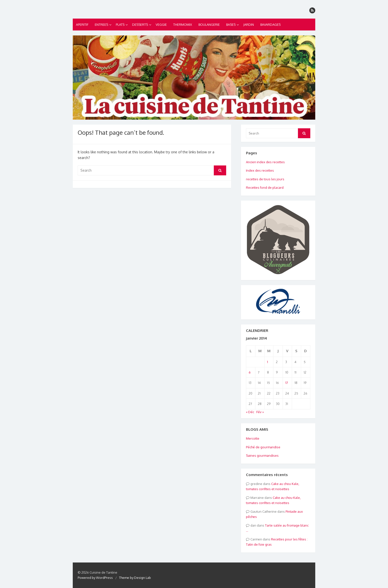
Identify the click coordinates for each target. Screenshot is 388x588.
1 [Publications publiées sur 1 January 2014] (267, 362)
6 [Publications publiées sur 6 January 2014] (250, 372)
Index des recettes (260, 170)
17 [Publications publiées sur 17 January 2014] (287, 383)
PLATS (120, 25)
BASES (231, 25)
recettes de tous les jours (265, 179)
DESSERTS (140, 25)
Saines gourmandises (262, 455)
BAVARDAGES (270, 25)
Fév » (260, 412)
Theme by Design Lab (135, 578)
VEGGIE (161, 25)
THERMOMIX (183, 25)
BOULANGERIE (209, 25)
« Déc (250, 412)
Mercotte (253, 438)
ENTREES (101, 25)
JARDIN (249, 25)
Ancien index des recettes (265, 162)
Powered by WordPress (95, 578)
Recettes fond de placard (265, 187)
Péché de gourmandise (263, 447)
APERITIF (82, 25)
